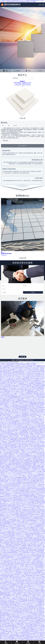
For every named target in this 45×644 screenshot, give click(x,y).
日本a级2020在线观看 (4, 605)
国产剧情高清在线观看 (38, 584)
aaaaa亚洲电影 (32, 631)
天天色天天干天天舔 (24, 375)
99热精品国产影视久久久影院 (24, 500)
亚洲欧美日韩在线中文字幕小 (34, 630)
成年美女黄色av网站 (28, 517)
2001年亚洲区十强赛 (11, 413)
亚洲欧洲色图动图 (22, 515)
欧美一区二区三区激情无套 (14, 427)
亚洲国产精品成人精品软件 (32, 627)
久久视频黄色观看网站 (29, 575)
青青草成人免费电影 (16, 538)
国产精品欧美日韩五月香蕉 (38, 499)
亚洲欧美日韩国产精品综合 (19, 493)
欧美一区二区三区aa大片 (6, 580)
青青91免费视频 (38, 407)
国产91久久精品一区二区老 (34, 373)
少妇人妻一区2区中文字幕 (30, 450)
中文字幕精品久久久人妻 (28, 470)
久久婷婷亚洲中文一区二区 (27, 574)
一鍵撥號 (6, 643)
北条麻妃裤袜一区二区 (14, 522)
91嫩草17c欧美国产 (26, 484)
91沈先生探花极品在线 (23, 417)
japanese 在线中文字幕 (33, 479)
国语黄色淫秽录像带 (34, 453)
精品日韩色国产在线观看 (11, 386)
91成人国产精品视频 (22, 558)
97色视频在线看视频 (18, 401)
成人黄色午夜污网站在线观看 (21, 473)
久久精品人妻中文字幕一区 (16, 411)
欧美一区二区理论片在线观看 (17, 454)
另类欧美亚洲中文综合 (7, 555)
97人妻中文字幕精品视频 (28, 591)
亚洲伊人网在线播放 (29, 367)
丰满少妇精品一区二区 (8, 410)
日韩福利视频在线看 (21, 435)
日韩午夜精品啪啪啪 (12, 445)
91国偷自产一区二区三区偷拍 (19, 394)
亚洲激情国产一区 (5, 519)
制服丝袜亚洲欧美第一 (34, 463)
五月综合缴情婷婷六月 (4, 399)
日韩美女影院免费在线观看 (35, 381)
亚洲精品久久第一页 (15, 629)
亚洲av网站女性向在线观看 (11, 484)
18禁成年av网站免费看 (12, 423)
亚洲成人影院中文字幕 (36, 565)
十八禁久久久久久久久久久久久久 (14, 476)
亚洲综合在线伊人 (39, 606)
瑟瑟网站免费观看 (12, 442)
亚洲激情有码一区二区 (18, 453)
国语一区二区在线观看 (25, 393)
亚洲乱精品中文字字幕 (31, 444)
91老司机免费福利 (25, 390)
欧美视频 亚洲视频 (11, 470)
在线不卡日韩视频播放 (18, 621)
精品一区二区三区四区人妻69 (14, 425)
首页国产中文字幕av (24, 513)
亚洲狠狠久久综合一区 (25, 531)
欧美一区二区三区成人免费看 (5, 531)
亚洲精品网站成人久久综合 (39, 617)
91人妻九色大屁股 (7, 396)
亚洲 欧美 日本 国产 (6, 512)
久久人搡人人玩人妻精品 (15, 630)
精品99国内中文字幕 (29, 423)
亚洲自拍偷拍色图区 (28, 466)
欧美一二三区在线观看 (27, 458)
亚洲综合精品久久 (12, 437)
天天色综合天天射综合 (30, 400)
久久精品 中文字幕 (10, 479)
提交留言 (33, 292)
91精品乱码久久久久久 (19, 603)
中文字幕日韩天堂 (38, 585)
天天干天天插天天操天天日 (39, 400)
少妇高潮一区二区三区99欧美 (14, 581)
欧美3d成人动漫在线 (19, 461)
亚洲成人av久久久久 (39, 418)
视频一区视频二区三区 (10, 493)
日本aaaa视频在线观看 (14, 450)
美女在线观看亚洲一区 (12, 488)
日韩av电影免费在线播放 (16, 371)
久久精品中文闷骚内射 (32, 385)
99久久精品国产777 (13, 400)
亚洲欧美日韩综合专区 (11, 419)
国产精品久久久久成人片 (32, 580)
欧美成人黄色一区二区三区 (5, 377)
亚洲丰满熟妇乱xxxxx (38, 534)
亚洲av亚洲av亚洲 (27, 381)
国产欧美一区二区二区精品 (39, 451)
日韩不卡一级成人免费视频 (5, 433)
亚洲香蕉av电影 (29, 546)
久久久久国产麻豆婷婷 (19, 501)
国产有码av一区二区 (8, 518)
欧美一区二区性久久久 (7, 515)
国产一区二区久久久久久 (29, 525)
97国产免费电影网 (31, 427)
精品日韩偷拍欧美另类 (36, 626)
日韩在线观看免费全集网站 (20, 482)
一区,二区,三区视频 (36, 454)
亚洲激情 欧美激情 (12, 486)
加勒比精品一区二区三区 (27, 457)
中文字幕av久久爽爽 (28, 433)
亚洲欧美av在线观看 (36, 546)
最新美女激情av (42, 604)
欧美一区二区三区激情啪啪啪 (28, 383)
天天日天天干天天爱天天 (20, 487)
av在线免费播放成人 (35, 458)
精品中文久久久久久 (23, 474)
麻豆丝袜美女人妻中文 (9, 394)
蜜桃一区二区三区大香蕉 (31, 368)
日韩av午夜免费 (6, 491)
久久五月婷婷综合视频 (17, 467)
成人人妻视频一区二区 (11, 451)
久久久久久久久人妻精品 (6, 430)
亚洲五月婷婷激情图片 (17, 464)
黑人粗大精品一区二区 (40, 439)
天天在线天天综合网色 (23, 402)
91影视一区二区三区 (33, 425)
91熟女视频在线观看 (10, 621)
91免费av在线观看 (23, 480)
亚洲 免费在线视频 (36, 445)
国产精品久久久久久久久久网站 (27, 526)
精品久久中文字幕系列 (18, 458)
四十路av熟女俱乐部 (25, 494)
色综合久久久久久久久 (36, 589)
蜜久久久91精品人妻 (27, 376)
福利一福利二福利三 (34, 401)
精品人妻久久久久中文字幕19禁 (30, 412)
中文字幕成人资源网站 (23, 627)
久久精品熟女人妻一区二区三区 (8, 405)
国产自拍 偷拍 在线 (17, 614)
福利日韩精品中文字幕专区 (18, 610)
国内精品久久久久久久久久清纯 (12, 414)
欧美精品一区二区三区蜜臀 (31, 469)
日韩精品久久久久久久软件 (22, 568)
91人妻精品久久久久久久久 (32, 474)
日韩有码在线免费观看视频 (26, 455)
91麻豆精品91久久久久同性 (30, 398)
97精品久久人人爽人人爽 (20, 437)
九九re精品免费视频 (6, 623)
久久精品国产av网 (15, 555)
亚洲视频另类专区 (11, 456)
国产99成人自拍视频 (14, 580)
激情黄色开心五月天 (10, 614)
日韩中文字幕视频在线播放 (24, 510)
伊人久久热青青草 (28, 579)
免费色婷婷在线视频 (33, 420)
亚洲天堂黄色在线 (40, 447)
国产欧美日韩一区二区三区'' (37, 413)
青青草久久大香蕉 (26, 374)
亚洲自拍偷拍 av (24, 467)
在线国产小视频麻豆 (29, 624)
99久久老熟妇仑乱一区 (22, 392)
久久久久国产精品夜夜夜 (6, 444)
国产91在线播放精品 (35, 518)
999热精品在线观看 (11, 505)
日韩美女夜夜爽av (36, 575)
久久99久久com (36, 628)
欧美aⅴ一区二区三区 (23, 396)
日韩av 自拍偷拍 (29, 519)
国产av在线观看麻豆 (20, 554)
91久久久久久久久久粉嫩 (29, 451)
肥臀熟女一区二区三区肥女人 (31, 436)
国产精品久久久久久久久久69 (29, 532)
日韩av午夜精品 (32, 529)
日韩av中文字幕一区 (6, 513)
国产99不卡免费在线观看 (17, 612)
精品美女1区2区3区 (28, 445)
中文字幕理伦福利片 (14, 495)
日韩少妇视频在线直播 (11, 602)
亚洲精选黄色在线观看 (14, 433)
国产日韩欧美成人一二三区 (27, 454)
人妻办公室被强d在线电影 (33, 431)
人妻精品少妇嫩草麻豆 (25, 420)
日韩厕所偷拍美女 (40, 474)
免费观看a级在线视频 (15, 627)
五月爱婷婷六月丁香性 (5, 450)
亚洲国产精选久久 (29, 468)
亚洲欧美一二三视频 (11, 598)
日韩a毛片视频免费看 (14, 548)
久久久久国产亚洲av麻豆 (8, 417)
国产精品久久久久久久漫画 (20, 486)
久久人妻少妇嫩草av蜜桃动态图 (14, 406)
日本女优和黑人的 (25, 529)
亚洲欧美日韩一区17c (28, 413)
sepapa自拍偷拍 (16, 417)
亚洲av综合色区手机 (22, 449)
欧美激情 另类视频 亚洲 (23, 385)
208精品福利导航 (21, 583)
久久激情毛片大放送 (14, 594)
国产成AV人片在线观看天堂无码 (11, 367)
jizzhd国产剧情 (4, 598)
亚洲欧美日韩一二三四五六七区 (14, 432)
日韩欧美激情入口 (19, 484)
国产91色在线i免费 (30, 396)
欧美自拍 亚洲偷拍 (7, 558)
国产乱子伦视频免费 (22, 635)
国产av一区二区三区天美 (27, 506)
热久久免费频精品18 (31, 411)
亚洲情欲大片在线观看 (41, 385)
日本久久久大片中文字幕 (8, 538)
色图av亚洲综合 (28, 565)
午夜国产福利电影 (18, 573)
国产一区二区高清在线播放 (5, 365)
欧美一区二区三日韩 (16, 600)
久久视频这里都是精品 (27, 541)
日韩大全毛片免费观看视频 (31, 439)
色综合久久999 (11, 458)
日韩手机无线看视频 (22, 410)
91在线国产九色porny (32, 416)
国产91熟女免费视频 (35, 379)
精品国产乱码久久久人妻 (33, 375)
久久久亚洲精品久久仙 (34, 596)
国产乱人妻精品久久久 (37, 493)
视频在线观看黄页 (4, 404)
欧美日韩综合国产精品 (9, 453)
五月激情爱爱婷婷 (29, 616)
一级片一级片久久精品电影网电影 (25, 537)
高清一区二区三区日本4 (17, 518)
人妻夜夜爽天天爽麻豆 (40, 412)
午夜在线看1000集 (19, 374)
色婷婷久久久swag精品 (26, 453)
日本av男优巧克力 (20, 381)
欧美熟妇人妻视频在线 (21, 398)
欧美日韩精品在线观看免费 (25, 492)
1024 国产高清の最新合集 (27, 472)
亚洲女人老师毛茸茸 (28, 389)
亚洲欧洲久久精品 (25, 489)
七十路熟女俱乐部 (8, 489)
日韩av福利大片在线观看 (26, 608)
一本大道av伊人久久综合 (39, 569)
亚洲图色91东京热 (35, 511)
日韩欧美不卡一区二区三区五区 (14, 618)
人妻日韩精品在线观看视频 (39, 566)
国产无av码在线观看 (21, 367)
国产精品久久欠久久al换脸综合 (24, 578)
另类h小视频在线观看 (28, 394)
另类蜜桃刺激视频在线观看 (16, 463)
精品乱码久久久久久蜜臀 (6, 463)
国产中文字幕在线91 (8, 600)
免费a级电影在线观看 (11, 506)
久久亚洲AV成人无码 (29, 421)
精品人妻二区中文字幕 (41, 580)
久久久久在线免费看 (5, 407)
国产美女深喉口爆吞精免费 (21, 439)
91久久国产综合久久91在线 (40, 427)
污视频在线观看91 (14, 552)
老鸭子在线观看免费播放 (10, 535)
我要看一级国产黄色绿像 (31, 430)
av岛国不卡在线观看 (17, 479)
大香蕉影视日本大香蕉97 (17, 604)
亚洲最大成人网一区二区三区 (17, 457)
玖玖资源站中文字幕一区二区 (33, 513)
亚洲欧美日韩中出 (24, 411)
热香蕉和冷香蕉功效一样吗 (35, 492)
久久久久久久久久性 (19, 419)
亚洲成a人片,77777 (10, 393)
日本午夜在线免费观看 (25, 463)
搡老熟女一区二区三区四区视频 (30, 388)
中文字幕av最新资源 (8, 457)
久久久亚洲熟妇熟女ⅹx (4, 442)
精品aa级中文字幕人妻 (14, 565)
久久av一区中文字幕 (12, 487)
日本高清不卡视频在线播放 (5, 468)
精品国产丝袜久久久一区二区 (39, 476)
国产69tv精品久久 (16, 492)
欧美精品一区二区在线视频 (36, 472)
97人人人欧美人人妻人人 (20, 445)
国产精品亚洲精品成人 (20, 389)
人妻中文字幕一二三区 (16, 631)
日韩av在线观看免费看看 (20, 491)
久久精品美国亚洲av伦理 (36, 517)
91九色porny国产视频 (5, 381)
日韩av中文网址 (13, 491)
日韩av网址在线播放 (39, 562)
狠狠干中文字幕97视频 (33, 560)
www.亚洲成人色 (28, 387)
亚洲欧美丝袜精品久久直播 (11, 544)
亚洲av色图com (5, 432)
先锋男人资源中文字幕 (33, 406)
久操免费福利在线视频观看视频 (24, 495)
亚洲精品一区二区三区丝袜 (26, 371)
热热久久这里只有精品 (8, 383)
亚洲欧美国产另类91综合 (17, 524)
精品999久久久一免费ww (9, 472)
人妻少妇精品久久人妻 (19, 376)
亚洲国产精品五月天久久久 (21, 441)
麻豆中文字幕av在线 (8, 375)
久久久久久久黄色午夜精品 (8, 379)
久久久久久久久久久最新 (13, 597)
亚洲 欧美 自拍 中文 (30, 441)
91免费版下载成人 (18, 511)
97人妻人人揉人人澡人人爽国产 (10, 473)
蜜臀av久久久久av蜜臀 (28, 516)
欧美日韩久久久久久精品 (31, 498)
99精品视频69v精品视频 (32, 402)
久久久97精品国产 (35, 583)
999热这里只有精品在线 (19, 470)
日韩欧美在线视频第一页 (32, 503)
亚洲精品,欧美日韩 (31, 581)
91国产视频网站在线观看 (27, 461)
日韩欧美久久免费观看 (24, 618)
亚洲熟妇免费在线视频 (31, 634)
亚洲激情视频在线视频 (40, 555)
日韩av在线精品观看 (13, 381)
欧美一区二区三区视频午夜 (19, 549)
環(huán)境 (15, 125)
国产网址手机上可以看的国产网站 (9, 541)
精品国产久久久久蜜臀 (8, 455)
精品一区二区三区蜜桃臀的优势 (38, 485)
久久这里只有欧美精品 (6, 495)
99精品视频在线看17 (5, 437)
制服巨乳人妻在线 (7, 510)
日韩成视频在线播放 (34, 530)
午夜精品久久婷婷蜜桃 (36, 561)
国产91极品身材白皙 (17, 497)
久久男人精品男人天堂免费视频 (27, 499)
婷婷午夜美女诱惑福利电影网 (35, 374)
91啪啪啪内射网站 (24, 431)
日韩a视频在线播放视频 (32, 550)
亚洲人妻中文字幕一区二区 (8, 497)
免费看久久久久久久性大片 (16, 547)
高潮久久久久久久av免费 (24, 425)
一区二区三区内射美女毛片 (16, 489)
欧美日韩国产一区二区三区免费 (14, 399)
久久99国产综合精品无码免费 (39, 410)
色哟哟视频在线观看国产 (37, 573)
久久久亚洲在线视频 (41, 627)
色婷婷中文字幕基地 (39, 411)
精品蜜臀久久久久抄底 (22, 368)
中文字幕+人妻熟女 (11, 412)
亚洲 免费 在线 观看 (14, 512)
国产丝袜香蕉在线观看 (24, 416)
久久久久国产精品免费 (25, 377)
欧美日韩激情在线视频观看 (12, 398)
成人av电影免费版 (13, 521)
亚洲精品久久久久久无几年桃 (16, 637)
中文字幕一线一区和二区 (35, 577)
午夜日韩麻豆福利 (14, 430)
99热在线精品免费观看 (40, 467)
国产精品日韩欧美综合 (40, 498)
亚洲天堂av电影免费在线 (26, 464)
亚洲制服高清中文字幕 (5, 424)
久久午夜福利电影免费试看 (27, 573)
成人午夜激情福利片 (22, 450)
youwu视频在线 (17, 550)
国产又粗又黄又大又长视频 (40, 547)
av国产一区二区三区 (4, 429)
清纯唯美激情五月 (19, 544)
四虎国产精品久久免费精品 (27, 478)
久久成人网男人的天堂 (33, 426)
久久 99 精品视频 (28, 487)
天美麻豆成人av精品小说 (9, 566)
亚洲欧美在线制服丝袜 (11, 431)
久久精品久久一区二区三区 (25, 399)
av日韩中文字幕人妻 (25, 505)
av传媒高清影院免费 (26, 553)
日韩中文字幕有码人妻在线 (32, 475)
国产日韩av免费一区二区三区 (11, 443)
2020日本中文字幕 (38, 528)
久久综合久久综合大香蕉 (38, 435)
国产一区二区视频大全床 (4, 478)
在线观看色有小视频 (29, 515)
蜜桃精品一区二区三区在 (19, 412)
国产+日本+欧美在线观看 (9, 584)
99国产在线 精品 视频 (7, 370)
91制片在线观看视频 (21, 468)
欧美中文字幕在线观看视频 (14, 611)
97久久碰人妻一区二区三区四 (27, 370)
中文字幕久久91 (3, 386)
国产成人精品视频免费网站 (35, 462)
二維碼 (39, 643)
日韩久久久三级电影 (7, 617)
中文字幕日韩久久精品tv (20, 413)
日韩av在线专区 (5, 374)
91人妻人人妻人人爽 (6, 421)
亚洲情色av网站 (33, 609)
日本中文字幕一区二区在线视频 (15, 426)
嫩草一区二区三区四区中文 (12, 481)
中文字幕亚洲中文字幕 (24, 550)
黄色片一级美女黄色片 (4, 639)
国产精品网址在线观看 (35, 541)
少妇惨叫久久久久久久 (40, 507)
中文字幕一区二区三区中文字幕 (9, 482)
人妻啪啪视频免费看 (40, 388)
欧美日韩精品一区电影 (4, 618)
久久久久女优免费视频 (22, 414)
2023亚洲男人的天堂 (27, 621)
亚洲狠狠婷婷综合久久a (26, 401)
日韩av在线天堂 (5, 439)
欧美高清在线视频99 (10, 575)
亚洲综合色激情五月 (14, 444)
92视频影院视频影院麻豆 (24, 432)
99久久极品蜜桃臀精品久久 (38, 383)
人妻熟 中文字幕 (21, 433)
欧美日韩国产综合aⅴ (20, 540)
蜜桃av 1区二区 (41, 417)
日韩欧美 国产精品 (8, 373)
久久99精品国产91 (41, 478)
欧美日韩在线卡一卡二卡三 (32, 473)
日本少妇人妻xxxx (21, 387)
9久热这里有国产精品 (26, 609)
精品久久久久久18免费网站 (15, 513)
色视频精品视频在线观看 (34, 404)
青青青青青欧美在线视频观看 (38, 640)
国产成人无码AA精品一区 (19, 532)
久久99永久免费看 (4, 488)
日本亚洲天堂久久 (6, 578)
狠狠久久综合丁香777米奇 (10, 501)
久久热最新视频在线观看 (37, 394)
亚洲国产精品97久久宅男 (6, 630)
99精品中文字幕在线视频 (31, 480)
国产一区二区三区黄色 (35, 537)
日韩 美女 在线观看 (39, 510)
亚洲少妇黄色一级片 (35, 544)
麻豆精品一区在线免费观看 (35, 621)
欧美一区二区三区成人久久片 (39, 441)
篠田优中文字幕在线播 (15, 462)
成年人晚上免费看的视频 (14, 500)
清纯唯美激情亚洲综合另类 (36, 371)
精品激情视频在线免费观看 (5, 615)
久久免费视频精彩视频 (12, 439)
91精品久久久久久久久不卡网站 (8, 609)
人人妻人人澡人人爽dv (35, 395)
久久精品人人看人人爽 (22, 418)
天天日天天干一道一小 (6, 503)
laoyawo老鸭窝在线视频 (7, 454)
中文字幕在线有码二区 (34, 578)
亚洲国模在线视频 (40, 475)
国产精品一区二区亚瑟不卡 (26, 561)
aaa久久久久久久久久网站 (23, 571)
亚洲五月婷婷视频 (4, 543)
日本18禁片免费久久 (32, 407)
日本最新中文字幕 (38, 531)
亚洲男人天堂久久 (32, 547)
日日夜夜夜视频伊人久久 (9, 494)
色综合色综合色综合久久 (25, 447)
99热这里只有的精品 (19, 506)
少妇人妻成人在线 (30, 504)
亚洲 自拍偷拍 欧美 (25, 408)
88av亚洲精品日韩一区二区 (15, 369)
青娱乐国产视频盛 (21, 522)
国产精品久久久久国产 (7, 462)
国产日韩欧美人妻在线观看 (28, 405)
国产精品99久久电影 (11, 376)
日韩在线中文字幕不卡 (21, 423)
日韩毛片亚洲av (19, 488)
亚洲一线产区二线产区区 (6, 552)
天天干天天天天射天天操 (28, 485)
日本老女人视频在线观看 (16, 408)
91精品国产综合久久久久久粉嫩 (35, 505)
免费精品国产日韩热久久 (7, 371)
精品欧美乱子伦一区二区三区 (24, 404)
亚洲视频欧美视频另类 (14, 396)
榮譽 (9, 125)
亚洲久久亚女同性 (35, 389)
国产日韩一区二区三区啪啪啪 (35, 572)
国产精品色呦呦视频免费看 (23, 407)
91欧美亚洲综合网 (3, 499)
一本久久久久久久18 (30, 448)
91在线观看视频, (28, 386)
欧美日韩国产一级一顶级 (26, 577)
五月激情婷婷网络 (18, 529)
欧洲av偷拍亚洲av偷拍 (22, 424)
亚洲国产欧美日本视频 (8, 395)
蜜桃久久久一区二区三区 (22, 365)
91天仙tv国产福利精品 (33, 438)
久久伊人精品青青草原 (11, 511)
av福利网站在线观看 (6, 400)
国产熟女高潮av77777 (36, 482)
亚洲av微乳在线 (35, 478)
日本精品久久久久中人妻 (34, 377)
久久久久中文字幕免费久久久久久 (10, 540)
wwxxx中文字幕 (4, 376)
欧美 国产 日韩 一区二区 (31, 559)
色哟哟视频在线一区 (9, 467)
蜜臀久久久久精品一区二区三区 (16, 561)
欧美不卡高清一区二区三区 (5, 369)
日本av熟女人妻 (20, 429)
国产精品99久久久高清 (38, 504)
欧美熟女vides (41, 578)
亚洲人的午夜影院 (9, 420)
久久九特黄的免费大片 (22, 512)
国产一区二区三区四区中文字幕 (31, 443)
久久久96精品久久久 (28, 583)
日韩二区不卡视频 (14, 392)
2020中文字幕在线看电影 (27, 429)
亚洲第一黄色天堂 (34, 447)
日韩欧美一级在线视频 (40, 368)
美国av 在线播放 (32, 510)
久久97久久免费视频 (21, 628)
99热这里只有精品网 (8, 604)
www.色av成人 (34, 487)
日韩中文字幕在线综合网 (36, 535)
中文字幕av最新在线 (14, 468)
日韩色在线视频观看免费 (22, 548)
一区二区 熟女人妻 (33, 399)
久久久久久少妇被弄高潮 (37, 367)
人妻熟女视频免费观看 (13, 418)
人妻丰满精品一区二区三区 (22, 509)
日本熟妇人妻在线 (7, 460)
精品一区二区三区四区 (21, 421)
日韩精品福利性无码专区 (30, 449)
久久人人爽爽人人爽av (4, 597)
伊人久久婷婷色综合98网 (40, 398)
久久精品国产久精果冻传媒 (19, 516)
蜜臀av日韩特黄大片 (12, 374)
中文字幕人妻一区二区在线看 (19, 575)
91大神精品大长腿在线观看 (37, 457)
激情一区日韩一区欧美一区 (15, 596)
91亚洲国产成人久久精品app (31, 486)
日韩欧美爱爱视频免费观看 (31, 521)
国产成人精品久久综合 (5, 427)
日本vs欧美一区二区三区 (4, 441)
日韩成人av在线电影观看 (20, 466)
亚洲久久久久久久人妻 (17, 395)
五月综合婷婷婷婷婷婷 (13, 528)
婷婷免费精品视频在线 (5, 634)
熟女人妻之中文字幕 (36, 616)
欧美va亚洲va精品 (15, 546)
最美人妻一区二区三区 (10, 516)
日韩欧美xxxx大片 (36, 470)
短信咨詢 (17, 643)
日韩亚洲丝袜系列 (35, 369)
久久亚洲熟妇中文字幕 (7, 572)
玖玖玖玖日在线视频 (10, 550)
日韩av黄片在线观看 (30, 569)
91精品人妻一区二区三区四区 (29, 542)
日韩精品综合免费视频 (33, 497)
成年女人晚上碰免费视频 (12, 509)
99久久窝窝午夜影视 (5, 387)
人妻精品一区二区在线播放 (18, 383)
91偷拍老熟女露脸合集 (14, 424)
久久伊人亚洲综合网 (35, 386)
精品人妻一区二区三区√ (21, 443)
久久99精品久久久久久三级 (5, 474)
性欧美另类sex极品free (33, 408)
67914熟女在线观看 (18, 609)
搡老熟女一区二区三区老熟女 (8, 388)
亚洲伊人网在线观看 (10, 382)
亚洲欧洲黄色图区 (40, 524)
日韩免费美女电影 (23, 611)
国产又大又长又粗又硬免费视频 (7, 464)
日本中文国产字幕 (36, 370)
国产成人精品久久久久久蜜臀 (24, 536)
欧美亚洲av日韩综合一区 (27, 419)
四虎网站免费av (12, 586)
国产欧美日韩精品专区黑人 (34, 393)
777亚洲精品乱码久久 (33, 553)
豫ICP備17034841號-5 (29, 360)
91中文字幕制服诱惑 (23, 546)
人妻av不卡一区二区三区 (29, 522)
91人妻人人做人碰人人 (17, 390)
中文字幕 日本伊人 (25, 524)
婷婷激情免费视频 (7, 594)
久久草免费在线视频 (13, 421)
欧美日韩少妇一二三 (33, 536)
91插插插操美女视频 (15, 515)
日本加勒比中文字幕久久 (34, 637)
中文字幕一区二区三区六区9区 (17, 523)
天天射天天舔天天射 (6, 426)
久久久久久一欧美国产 (12, 579)
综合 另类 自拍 (12, 478)
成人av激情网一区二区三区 (36, 464)
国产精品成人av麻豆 (28, 540)
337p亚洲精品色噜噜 (14, 460)
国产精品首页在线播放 (15, 480)
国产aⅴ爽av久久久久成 (4, 425)
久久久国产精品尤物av (18, 379)
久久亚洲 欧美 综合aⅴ (40, 486)
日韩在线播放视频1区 (37, 365)
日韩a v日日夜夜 (32, 562)
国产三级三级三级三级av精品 (8, 640)
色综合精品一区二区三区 (19, 405)
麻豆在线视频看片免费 (5, 583)
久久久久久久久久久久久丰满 (15, 377)
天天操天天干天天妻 (17, 393)
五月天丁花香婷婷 (42, 530)
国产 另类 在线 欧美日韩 (38, 491)
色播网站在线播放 (8, 631)
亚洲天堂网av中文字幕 (8, 390)
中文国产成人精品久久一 (22, 475)
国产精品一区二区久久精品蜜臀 (34, 489)
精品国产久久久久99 (14, 365)
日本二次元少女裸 (29, 481)
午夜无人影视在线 (12, 441)
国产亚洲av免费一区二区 (19, 485)
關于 (3, 125)
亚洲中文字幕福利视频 (31, 414)
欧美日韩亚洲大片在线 (9, 574)
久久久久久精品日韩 (26, 612)
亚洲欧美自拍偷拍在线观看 (24, 438)
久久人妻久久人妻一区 (35, 455)
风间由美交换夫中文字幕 (24, 560)
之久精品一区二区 (21, 597)
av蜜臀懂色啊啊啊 (18, 478)
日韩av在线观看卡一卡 (34, 484)
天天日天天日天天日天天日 (21, 448)
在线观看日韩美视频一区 (7, 524)
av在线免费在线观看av (7, 392)
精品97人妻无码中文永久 (39, 448)
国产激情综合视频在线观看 (36, 540)
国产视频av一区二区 (14, 556)
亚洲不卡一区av (18, 431)
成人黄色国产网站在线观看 (38, 636)
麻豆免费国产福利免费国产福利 (31, 437)
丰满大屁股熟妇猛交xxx (11, 636)
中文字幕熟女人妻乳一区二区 (36, 523)
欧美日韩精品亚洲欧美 (34, 456)
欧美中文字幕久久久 (18, 608)
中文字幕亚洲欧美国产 (36, 590)
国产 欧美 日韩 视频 (18, 598)
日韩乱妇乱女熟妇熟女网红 (25, 462)
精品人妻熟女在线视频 (6, 592)
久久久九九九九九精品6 (14, 559)
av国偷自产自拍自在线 (12, 534)
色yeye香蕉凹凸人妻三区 (22, 498)
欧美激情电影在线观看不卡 (26, 518)
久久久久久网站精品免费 (12, 448)
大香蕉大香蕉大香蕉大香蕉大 (20, 382)
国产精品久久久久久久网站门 (27, 543)
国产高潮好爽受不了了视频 (38, 515)
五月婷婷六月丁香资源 (6, 438)
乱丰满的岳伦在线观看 (10, 608)
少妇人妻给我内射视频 (5, 522)
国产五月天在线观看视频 (10, 591)
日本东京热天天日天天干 (20, 535)
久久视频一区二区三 (31, 585)
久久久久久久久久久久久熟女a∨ (12, 475)
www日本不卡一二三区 (9, 492)
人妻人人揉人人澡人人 (7, 507)
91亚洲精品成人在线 (8, 589)
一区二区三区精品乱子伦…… (13, 404)
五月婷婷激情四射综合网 (35, 488)
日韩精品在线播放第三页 (26, 379)
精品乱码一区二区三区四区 (20, 386)
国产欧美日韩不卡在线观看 (38, 405)
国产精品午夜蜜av (4, 445)
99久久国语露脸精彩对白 (14, 585)
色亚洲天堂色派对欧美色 (17, 590)
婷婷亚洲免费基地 (29, 482)
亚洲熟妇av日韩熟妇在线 (36, 387)
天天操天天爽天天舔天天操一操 (16, 562)
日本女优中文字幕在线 (33, 432)
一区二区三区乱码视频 (4, 581)
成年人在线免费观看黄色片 (37, 433)
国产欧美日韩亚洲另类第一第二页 (12, 536)
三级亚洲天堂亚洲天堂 (18, 472)
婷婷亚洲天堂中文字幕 (38, 382)
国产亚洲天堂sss (30, 365)
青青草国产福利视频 (26, 488)
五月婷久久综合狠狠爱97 (4, 418)
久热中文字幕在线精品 (13, 407)
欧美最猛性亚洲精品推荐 (36, 501)
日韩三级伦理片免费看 (20, 442)
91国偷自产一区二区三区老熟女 (12, 368)
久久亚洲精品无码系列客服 (8, 447)
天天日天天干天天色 (40, 473)
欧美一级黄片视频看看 (11, 461)
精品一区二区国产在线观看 (7, 546)
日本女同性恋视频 (15, 402)
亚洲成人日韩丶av (41, 376)
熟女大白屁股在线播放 (4, 487)
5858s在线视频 (3, 401)
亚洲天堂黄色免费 (33, 614)
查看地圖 (28, 643)
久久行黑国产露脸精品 (6, 542)
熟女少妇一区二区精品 (29, 382)
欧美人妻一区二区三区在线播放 (26, 369)
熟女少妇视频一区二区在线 (38, 421)
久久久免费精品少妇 (23, 380)
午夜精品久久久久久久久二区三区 (13, 385)
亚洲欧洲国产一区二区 (21, 481)
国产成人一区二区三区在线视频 (21, 469)
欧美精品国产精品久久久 (21, 400)
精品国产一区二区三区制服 (17, 370)
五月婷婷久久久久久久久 (31, 418)
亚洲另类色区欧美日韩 (40, 424)
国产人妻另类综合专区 (12, 543)
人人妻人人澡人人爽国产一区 (15, 634)
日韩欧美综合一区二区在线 (24, 373)
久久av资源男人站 (13, 624)
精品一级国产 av (32, 592)
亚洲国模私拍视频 (39, 480)
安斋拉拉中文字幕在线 (15, 380)
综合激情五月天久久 (26, 587)
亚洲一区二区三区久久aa (12, 429)
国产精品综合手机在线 (10, 401)
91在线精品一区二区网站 (20, 451)
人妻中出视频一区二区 (16, 375)
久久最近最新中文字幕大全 (5, 548)
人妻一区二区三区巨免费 (14, 474)
